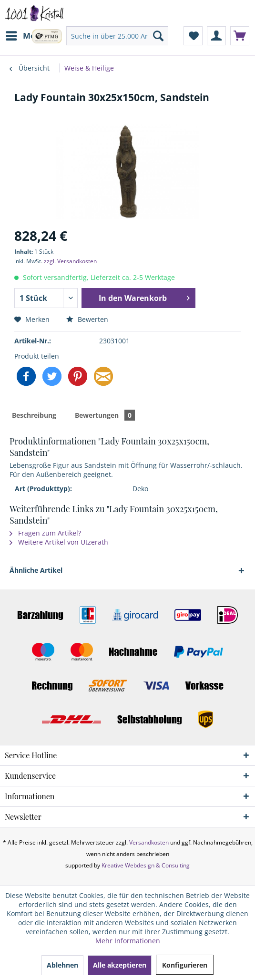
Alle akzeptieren (120, 965)
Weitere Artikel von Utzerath (59, 542)
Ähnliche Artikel (36, 570)
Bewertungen (105, 415)
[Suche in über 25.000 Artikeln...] (117, 36)
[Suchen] (158, 36)
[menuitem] (25, 36)
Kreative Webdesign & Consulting (146, 865)
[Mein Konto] (216, 36)
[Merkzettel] (193, 36)
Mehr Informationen (128, 941)
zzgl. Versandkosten (70, 261)
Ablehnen (62, 965)
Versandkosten (149, 842)
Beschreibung (34, 415)
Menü (26, 35)
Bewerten (87, 319)
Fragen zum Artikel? (45, 533)
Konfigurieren (185, 965)
